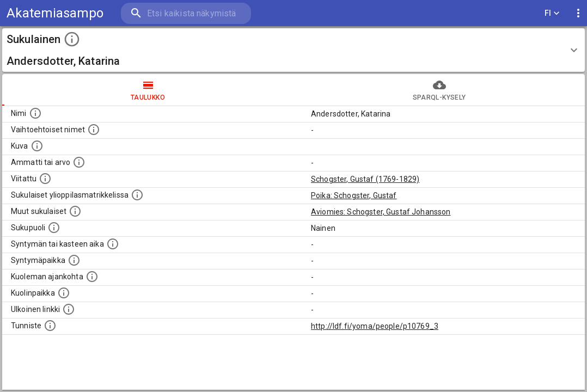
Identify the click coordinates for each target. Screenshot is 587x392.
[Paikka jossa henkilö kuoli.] (64, 293)
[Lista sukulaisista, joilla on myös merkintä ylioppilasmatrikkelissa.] (137, 195)
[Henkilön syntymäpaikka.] (74, 260)
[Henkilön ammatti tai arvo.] (79, 162)
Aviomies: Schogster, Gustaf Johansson (381, 212)
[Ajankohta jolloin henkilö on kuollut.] (92, 277)
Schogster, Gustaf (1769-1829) (365, 179)
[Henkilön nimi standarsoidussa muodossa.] (35, 113)
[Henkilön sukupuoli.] (54, 228)
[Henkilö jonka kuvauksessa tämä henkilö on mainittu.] (45, 179)
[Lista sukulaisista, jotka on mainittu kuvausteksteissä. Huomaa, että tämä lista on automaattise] (75, 211)
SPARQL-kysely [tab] (439, 90)
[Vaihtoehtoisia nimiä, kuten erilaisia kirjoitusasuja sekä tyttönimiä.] (94, 130)
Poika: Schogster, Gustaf (354, 195)
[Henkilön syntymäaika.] (113, 244)
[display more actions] (578, 13)
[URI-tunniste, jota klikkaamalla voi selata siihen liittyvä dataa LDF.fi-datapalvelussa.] (50, 326)
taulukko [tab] (148, 90)
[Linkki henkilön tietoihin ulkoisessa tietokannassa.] (69, 309)
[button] (293, 50)
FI (552, 13)
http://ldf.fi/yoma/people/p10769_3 (375, 326)
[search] (185, 13)
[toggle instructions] (72, 39)
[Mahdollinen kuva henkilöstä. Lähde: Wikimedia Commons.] (37, 146)
